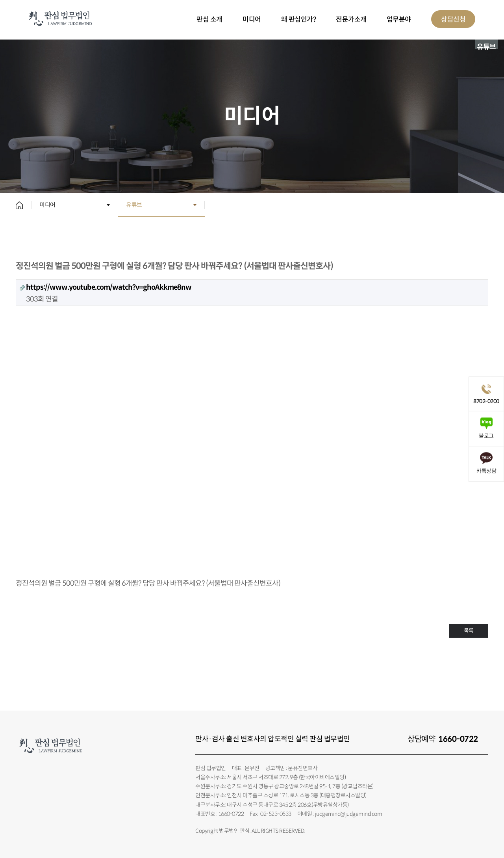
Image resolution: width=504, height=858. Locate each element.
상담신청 (453, 20)
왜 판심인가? (299, 20)
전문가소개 (351, 20)
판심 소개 (209, 20)
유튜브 (134, 205)
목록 (469, 631)
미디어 (252, 20)
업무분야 (399, 20)
